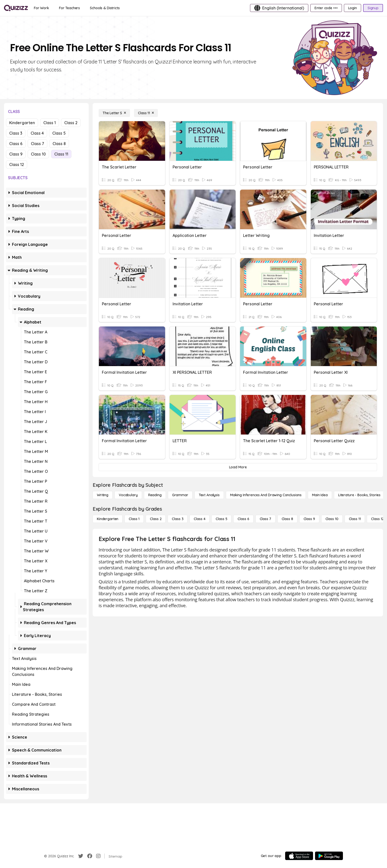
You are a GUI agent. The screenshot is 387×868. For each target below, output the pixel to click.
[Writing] (103, 495)
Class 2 (71, 123)
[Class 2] (156, 519)
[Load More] (238, 467)
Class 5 (59, 133)
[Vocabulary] (128, 495)
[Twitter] (81, 856)
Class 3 (16, 133)
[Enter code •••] (326, 8)
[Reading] (155, 495)
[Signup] (373, 8)
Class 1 (50, 123)
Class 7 (37, 144)
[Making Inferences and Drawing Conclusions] (266, 495)
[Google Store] (329, 856)
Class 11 (61, 154)
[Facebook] (90, 856)
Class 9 (16, 154)
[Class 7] (265, 519)
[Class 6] (243, 519)
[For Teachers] (69, 8)
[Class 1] (134, 519)
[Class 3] (178, 519)
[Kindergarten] (108, 519)
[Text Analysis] (209, 495)
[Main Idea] (320, 495)
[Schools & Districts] (105, 8)
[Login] (353, 8)
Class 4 (37, 133)
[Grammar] (180, 495)
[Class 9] (309, 519)
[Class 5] (221, 519)
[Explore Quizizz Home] (16, 8)
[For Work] (41, 8)
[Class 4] (199, 519)
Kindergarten (22, 123)
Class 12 (17, 164)
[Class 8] (287, 519)
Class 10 (38, 154)
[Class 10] (332, 519)
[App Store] (299, 856)
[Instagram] (98, 856)
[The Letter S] (114, 113)
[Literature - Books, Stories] (359, 495)
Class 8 (59, 144)
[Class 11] (146, 113)
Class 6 (16, 144)
